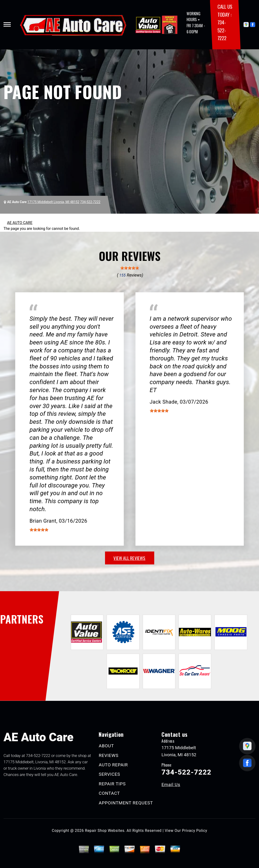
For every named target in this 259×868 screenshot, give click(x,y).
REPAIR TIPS (112, 784)
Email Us (171, 785)
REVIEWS (109, 755)
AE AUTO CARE (20, 223)
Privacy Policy (195, 831)
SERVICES (109, 774)
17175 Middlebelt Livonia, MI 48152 (53, 202)
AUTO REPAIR (113, 765)
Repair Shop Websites (105, 831)
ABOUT (106, 746)
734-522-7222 (222, 30)
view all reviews (129, 558)
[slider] (130, 268)
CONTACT (109, 793)
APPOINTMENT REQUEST (126, 803)
